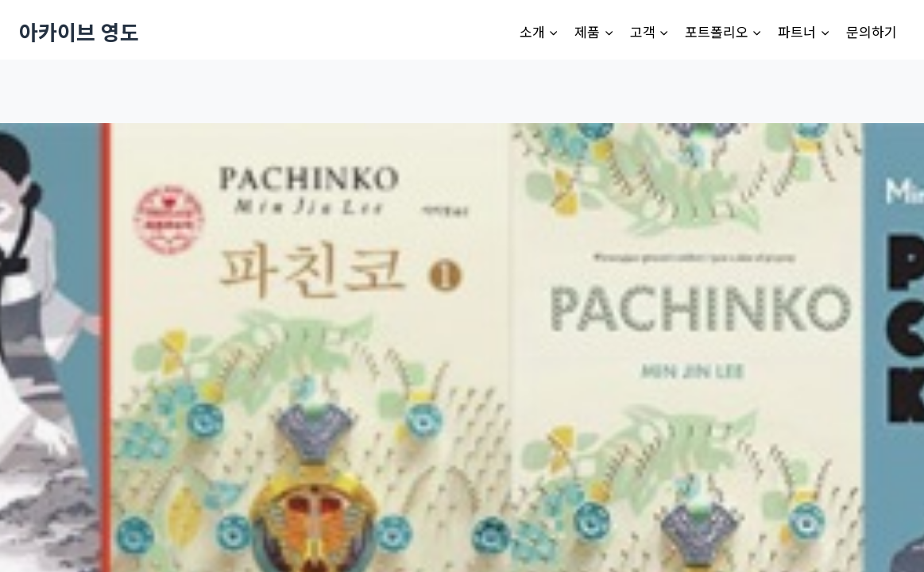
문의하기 (872, 31)
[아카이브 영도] (79, 31)
